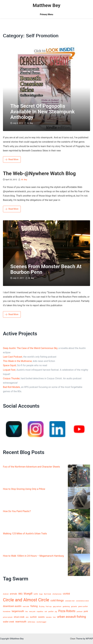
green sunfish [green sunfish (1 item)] (83, 606)
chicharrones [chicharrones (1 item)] (57, 594)
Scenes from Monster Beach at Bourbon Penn (46, 269)
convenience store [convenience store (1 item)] (82, 601)
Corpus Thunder (11, 378)
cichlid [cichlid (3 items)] (66, 594)
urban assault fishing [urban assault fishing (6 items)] (72, 617)
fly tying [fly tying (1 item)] (42, 606)
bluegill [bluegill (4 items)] (28, 594)
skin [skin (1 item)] (27, 617)
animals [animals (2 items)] (13, 594)
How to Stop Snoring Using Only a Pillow (24, 489)
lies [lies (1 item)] (27, 612)
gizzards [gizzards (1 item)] (74, 606)
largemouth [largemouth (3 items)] (18, 611)
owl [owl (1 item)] (46, 612)
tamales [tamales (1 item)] (49, 617)
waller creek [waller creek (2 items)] (9, 622)
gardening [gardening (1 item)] (66, 606)
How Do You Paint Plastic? (17, 511)
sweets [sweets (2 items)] (41, 617)
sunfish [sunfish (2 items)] (33, 617)
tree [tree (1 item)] (54, 617)
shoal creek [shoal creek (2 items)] (19, 617)
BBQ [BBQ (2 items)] (21, 594)
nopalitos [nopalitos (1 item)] (40, 612)
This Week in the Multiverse (17, 361)
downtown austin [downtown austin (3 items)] (12, 606)
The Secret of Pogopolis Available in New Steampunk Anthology (43, 111)
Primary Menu (46, 14)
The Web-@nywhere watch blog (39, 173)
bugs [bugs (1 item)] (41, 594)
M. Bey (30, 123)
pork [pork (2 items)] (86, 611)
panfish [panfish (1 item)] (51, 612)
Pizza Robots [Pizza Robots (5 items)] (67, 611)
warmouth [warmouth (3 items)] (21, 622)
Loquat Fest (9, 370)
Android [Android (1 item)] (6, 594)
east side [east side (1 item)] (26, 606)
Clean (73, 639)
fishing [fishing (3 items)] (34, 606)
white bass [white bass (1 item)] (31, 622)
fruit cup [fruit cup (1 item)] (49, 606)
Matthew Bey (47, 5)
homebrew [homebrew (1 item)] (7, 612)
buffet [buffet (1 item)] (36, 594)
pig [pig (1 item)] (56, 612)
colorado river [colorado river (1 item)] (70, 601)
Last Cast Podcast (13, 357)
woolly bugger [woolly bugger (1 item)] (41, 622)
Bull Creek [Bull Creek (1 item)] (48, 594)
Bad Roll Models (11, 387)
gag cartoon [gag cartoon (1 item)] (57, 606)
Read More (12, 159)
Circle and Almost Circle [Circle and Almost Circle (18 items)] (26, 600)
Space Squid (9, 365)
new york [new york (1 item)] (32, 612)
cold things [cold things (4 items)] (57, 600)
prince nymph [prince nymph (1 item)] (8, 617)
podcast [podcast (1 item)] (80, 612)
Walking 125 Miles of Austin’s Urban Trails (25, 534)
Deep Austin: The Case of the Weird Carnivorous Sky (30, 348)
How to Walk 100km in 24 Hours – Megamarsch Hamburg (33, 556)
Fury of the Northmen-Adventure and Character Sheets (31, 467)
